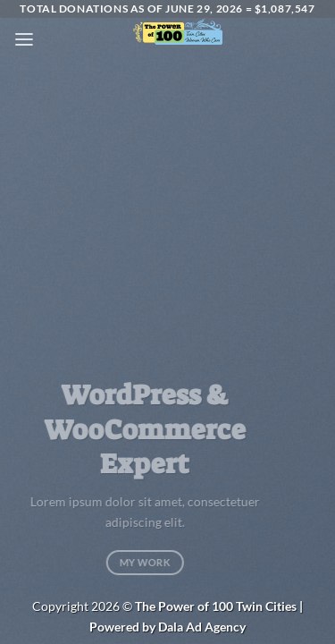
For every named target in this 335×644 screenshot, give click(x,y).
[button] (24, 40)
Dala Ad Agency (202, 627)
